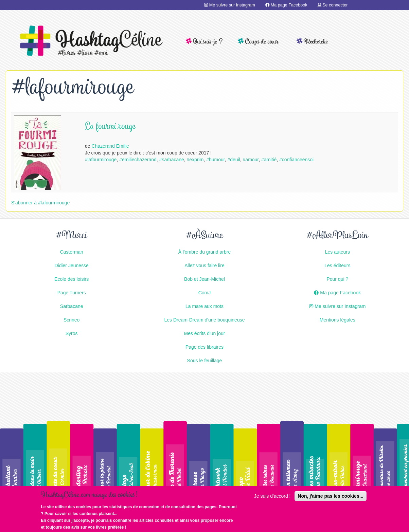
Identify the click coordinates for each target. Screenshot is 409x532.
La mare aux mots (204, 306)
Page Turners (72, 293)
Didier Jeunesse (71, 265)
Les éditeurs (337, 265)
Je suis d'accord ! (272, 496)
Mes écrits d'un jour (205, 333)
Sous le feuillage (205, 361)
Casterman (71, 252)
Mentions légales (337, 320)
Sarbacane (72, 306)
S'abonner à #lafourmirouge (40, 203)
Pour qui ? (337, 279)
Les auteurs (337, 252)
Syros (72, 333)
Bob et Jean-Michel (204, 279)
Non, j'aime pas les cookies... (330, 496)
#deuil (234, 160)
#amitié (269, 160)
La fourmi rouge (110, 127)
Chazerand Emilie (110, 146)
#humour (215, 160)
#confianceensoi (296, 160)
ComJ (205, 293)
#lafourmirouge (101, 160)
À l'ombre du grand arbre (204, 252)
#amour (251, 160)
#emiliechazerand (138, 160)
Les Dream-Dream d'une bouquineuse (205, 320)
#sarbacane (172, 160)
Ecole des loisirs (72, 279)
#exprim (195, 160)
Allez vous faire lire (204, 265)
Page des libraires (204, 347)
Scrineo (72, 320)
